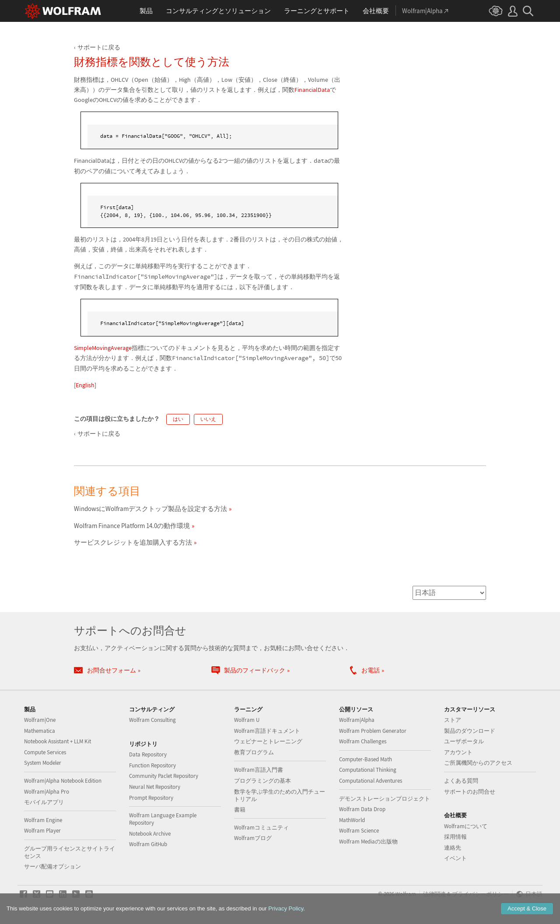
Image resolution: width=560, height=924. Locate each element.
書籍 (240, 810)
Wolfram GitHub (148, 844)
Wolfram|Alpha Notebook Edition (63, 781)
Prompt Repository (151, 798)
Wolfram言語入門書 (259, 770)
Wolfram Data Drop (362, 809)
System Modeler (43, 763)
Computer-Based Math (366, 759)
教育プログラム (254, 752)
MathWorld (352, 820)
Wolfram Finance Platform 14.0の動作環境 (132, 526)
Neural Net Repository (155, 787)
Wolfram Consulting (152, 720)
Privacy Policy (286, 908)
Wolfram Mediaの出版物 (368, 842)
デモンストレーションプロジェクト (385, 799)
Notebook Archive (150, 834)
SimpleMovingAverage (103, 348)
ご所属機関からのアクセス (478, 763)
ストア (453, 720)
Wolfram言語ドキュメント (267, 731)
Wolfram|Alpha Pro (47, 792)
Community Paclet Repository (164, 776)
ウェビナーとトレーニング (268, 741)
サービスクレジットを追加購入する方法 (133, 542)
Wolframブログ (253, 838)
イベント (455, 858)
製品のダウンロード (470, 731)
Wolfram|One (40, 720)
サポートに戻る (99, 47)
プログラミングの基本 (262, 781)
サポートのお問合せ (470, 792)
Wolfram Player (42, 831)
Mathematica (40, 731)
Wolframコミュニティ (261, 828)
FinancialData (312, 90)
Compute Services (45, 752)
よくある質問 (461, 781)
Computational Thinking (368, 770)
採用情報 (455, 837)
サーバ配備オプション (52, 866)
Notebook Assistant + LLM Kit (58, 741)
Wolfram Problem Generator (373, 731)
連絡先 (453, 848)
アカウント (458, 752)
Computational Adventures (371, 781)
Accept (527, 908)
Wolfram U (247, 720)
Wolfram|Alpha (357, 720)
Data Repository (148, 754)
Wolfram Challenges (363, 741)
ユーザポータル (464, 741)
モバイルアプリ (44, 802)
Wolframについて (466, 826)
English (85, 385)
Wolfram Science (359, 831)
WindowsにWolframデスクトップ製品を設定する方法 (150, 509)
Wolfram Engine (43, 820)
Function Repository (152, 765)
